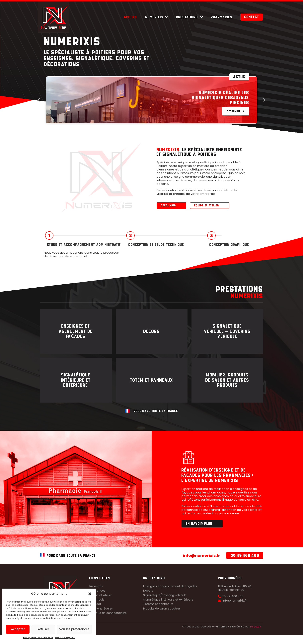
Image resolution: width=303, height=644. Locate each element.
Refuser (43, 629)
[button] (90, 594)
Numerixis (157, 17)
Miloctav (256, 635)
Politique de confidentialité (38, 637)
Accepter (18, 629)
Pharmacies (222, 17)
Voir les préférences (74, 629)
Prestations (189, 17)
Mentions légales (65, 637)
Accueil (131, 17)
